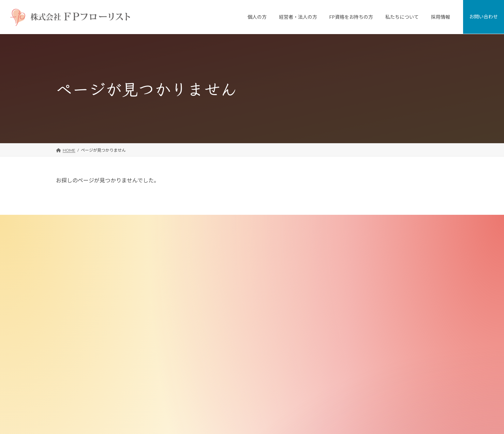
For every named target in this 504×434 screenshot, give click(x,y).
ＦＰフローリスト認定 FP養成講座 (229, 341)
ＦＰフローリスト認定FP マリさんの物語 (236, 387)
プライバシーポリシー (349, 398)
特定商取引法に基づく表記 (357, 352)
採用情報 (337, 376)
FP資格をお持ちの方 (213, 329)
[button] (83, 317)
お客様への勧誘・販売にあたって (363, 341)
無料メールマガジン (217, 376)
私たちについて (343, 237)
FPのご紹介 (343, 295)
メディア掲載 (345, 306)
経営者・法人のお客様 (214, 272)
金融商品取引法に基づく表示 (359, 364)
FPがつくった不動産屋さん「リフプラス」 (237, 260)
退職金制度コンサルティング (225, 306)
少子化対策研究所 (349, 329)
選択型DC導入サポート (219, 318)
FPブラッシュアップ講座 (221, 352)
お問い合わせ (341, 387)
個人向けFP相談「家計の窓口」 (227, 249)
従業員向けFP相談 (215, 283)
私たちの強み (345, 260)
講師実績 (341, 318)
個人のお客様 (206, 237)
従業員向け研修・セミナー (223, 295)
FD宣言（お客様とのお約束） (360, 283)
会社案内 (341, 249)
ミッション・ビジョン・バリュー (363, 272)
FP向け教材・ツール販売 (221, 364)
